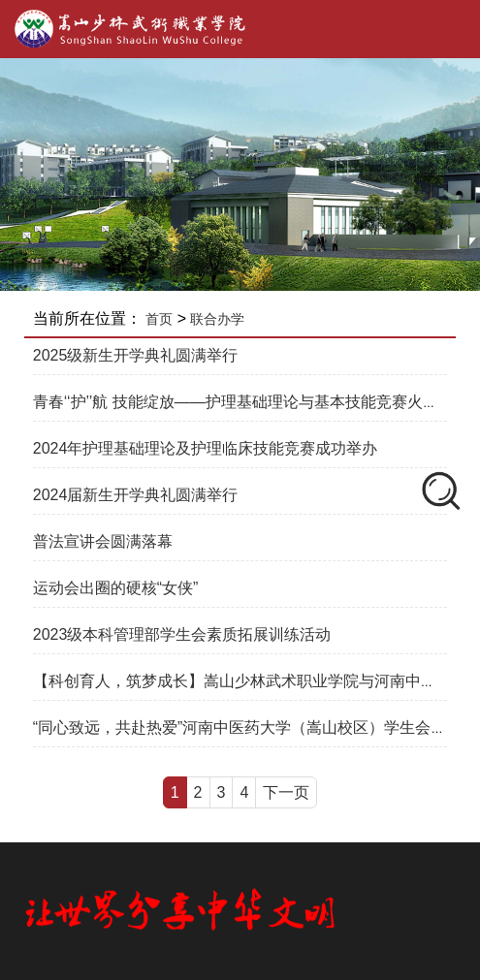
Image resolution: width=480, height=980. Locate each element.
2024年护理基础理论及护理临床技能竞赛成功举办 (206, 448)
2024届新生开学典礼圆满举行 (136, 495)
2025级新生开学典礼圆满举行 (136, 355)
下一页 (286, 792)
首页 (159, 319)
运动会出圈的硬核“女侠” (116, 588)
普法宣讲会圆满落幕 (103, 541)
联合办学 (217, 319)
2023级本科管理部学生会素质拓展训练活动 (182, 634)
